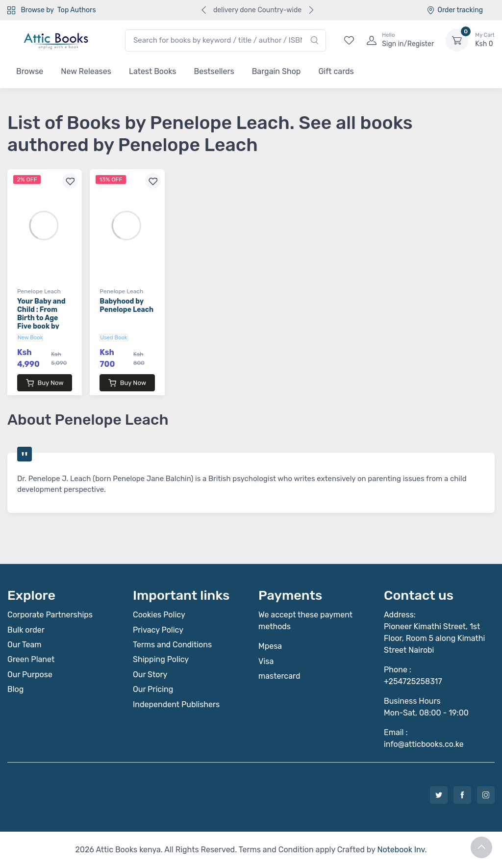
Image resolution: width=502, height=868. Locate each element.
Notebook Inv (401, 850)
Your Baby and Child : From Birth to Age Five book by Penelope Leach (44, 318)
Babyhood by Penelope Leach (126, 306)
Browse (30, 71)
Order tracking (455, 10)
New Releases (86, 71)
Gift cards (336, 71)
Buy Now (45, 383)
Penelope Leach (39, 291)
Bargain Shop (276, 71)
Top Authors (76, 10)
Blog (15, 689)
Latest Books (153, 71)
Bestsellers (214, 71)
